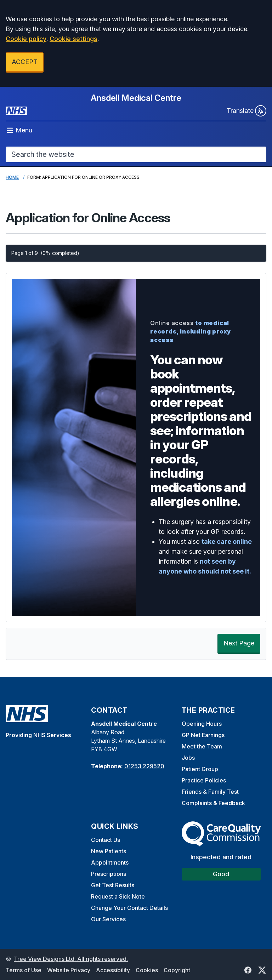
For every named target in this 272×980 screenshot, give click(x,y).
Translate (246, 111)
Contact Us (106, 840)
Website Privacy (69, 970)
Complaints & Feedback (213, 803)
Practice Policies (204, 780)
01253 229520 (144, 766)
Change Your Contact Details (129, 908)
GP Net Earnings (203, 735)
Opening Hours (202, 724)
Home (12, 177)
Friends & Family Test (210, 792)
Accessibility (113, 970)
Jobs (188, 758)
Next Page (239, 643)
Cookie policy (26, 39)
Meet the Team (202, 746)
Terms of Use (24, 970)
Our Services (108, 919)
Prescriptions (109, 874)
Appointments (110, 862)
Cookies (147, 970)
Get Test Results (113, 885)
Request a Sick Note (118, 896)
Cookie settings (73, 39)
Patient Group (200, 769)
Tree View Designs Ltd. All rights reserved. (71, 959)
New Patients (109, 851)
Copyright (177, 970)
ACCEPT (25, 62)
